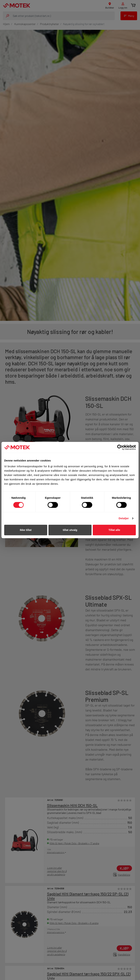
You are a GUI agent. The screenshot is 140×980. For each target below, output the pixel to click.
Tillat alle (114, 530)
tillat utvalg (70, 530)
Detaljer (124, 518)
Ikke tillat (26, 530)
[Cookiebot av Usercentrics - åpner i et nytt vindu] (120, 447)
